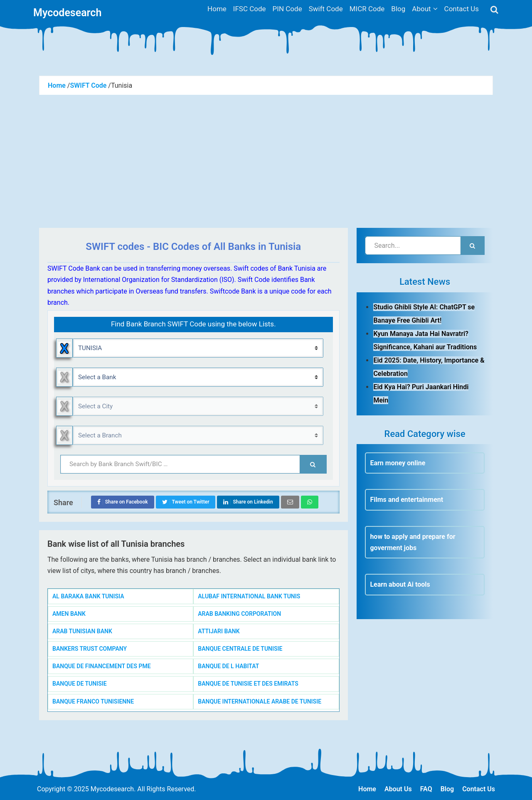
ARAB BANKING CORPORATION (239, 614)
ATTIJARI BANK (219, 631)
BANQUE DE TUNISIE (80, 684)
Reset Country (64, 348)
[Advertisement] (266, 157)
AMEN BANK (69, 614)
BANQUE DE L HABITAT (228, 666)
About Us (398, 789)
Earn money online (398, 463)
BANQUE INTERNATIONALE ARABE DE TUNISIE (260, 701)
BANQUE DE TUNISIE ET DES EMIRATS (248, 684)
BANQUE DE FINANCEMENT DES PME (102, 666)
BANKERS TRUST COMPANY (90, 649)
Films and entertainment (406, 500)
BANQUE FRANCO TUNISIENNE (93, 701)
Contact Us (479, 789)
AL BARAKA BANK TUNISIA (88, 596)
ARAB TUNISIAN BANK (82, 631)
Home (367, 789)
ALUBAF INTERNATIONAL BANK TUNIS (249, 596)
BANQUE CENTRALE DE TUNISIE (240, 649)
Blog (447, 789)
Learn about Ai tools (400, 584)
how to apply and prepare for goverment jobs (413, 542)
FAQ (426, 789)
